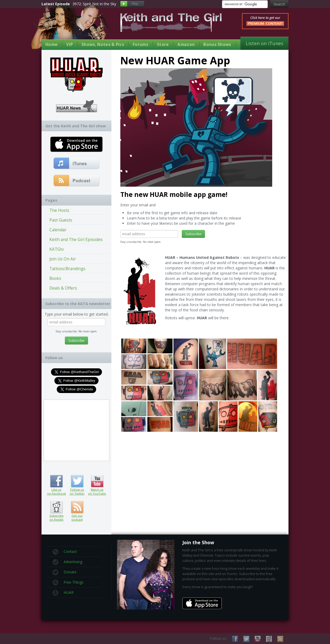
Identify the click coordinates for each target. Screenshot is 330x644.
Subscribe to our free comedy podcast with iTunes (77, 164)
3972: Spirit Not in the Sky (94, 4)
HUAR (63, 593)
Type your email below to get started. (77, 314)
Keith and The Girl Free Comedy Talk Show (171, 22)
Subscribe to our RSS (280, 639)
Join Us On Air (63, 259)
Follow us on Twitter (77, 481)
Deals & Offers (63, 288)
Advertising (67, 562)
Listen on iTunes (264, 43)
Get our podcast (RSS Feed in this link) (77, 181)
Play (132, 4)
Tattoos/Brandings (67, 269)
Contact (65, 552)
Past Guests (61, 220)
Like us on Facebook (56, 481)
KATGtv (57, 249)
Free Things (68, 583)
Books (55, 278)
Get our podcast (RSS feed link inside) (77, 507)
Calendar (58, 230)
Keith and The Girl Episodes (76, 240)
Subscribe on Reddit (56, 507)
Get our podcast (77, 517)
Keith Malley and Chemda (72, 27)
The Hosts (59, 210)
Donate (65, 572)
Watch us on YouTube (97, 481)
